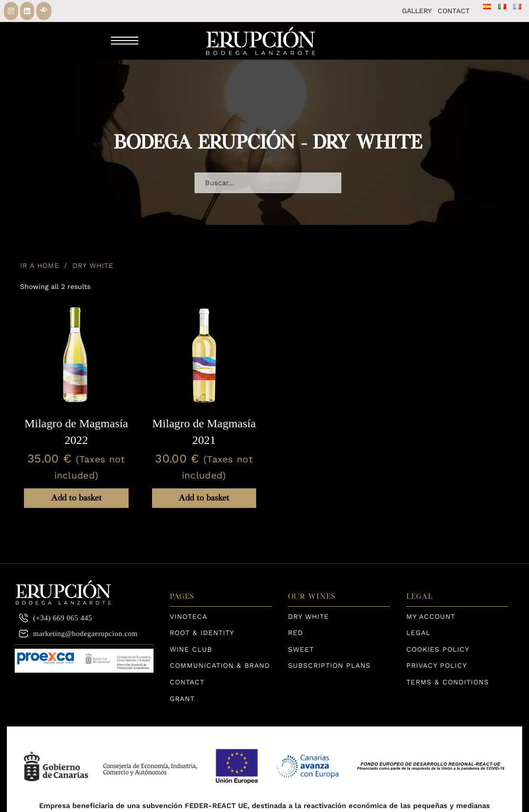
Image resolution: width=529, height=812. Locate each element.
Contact (454, 11)
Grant (182, 699)
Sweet (301, 649)
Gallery (417, 11)
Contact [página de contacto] (187, 682)
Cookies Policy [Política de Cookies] (438, 649)
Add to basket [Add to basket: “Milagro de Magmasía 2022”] (76, 498)
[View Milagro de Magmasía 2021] (204, 355)
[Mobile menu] (125, 41)
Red (296, 633)
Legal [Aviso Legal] (418, 633)
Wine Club (191, 649)
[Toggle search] (167, 41)
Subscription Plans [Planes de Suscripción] (329, 665)
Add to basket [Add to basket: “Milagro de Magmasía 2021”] (204, 498)
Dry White (309, 616)
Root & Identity (202, 633)
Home (48, 265)
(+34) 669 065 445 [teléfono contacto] (55, 618)
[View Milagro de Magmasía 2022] (76, 355)
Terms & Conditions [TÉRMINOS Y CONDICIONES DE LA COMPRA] (448, 682)
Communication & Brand (220, 665)
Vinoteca (188, 616)
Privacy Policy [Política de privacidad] (437, 665)
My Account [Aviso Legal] (431, 616)
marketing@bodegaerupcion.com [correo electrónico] (78, 634)
